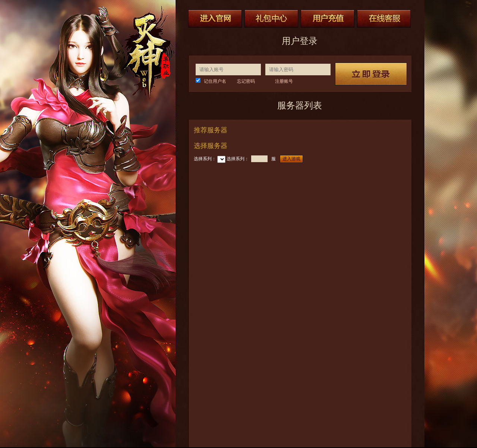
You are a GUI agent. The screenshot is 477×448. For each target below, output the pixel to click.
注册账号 (284, 81)
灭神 (145, 55)
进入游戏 (291, 159)
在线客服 (384, 19)
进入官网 (215, 19)
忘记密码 (246, 81)
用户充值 (328, 19)
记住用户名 (215, 81)
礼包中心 (271, 19)
